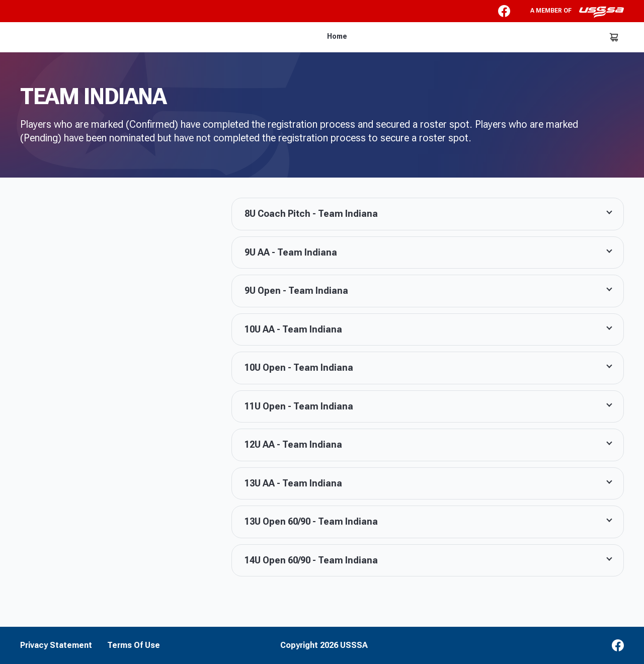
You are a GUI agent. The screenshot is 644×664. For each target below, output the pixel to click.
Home (337, 36)
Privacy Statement (56, 645)
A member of (577, 12)
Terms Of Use (134, 645)
